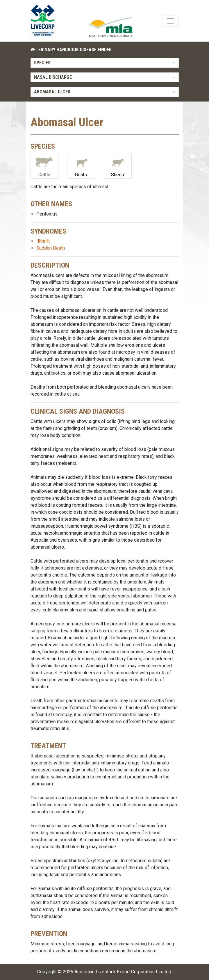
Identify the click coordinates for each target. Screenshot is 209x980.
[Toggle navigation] (170, 21)
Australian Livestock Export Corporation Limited (123, 972)
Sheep (118, 165)
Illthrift (43, 241)
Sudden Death (51, 248)
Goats (81, 165)
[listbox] (105, 63)
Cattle (44, 165)
